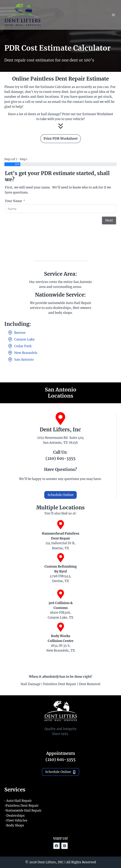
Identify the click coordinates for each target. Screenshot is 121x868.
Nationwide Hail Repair (24, 810)
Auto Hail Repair (19, 801)
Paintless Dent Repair (22, 806)
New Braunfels (26, 353)
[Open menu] (113, 15)
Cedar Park (23, 346)
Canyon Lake (24, 339)
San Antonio (24, 359)
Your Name (13, 201)
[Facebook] (57, 846)
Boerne (20, 333)
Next (109, 220)
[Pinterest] (64, 846)
